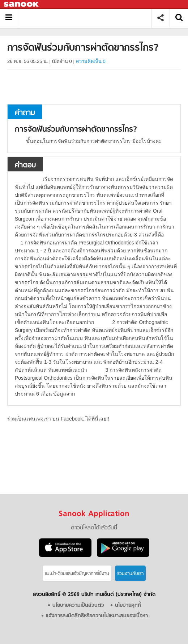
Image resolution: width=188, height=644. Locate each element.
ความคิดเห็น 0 (91, 61)
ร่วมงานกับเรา (130, 574)
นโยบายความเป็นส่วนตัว (78, 605)
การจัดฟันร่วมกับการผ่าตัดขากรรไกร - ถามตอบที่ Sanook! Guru (87, 18)
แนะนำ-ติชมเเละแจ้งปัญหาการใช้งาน (77, 574)
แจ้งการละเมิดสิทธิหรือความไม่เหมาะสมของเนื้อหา (97, 616)
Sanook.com (22, 5)
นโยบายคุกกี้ (128, 605)
